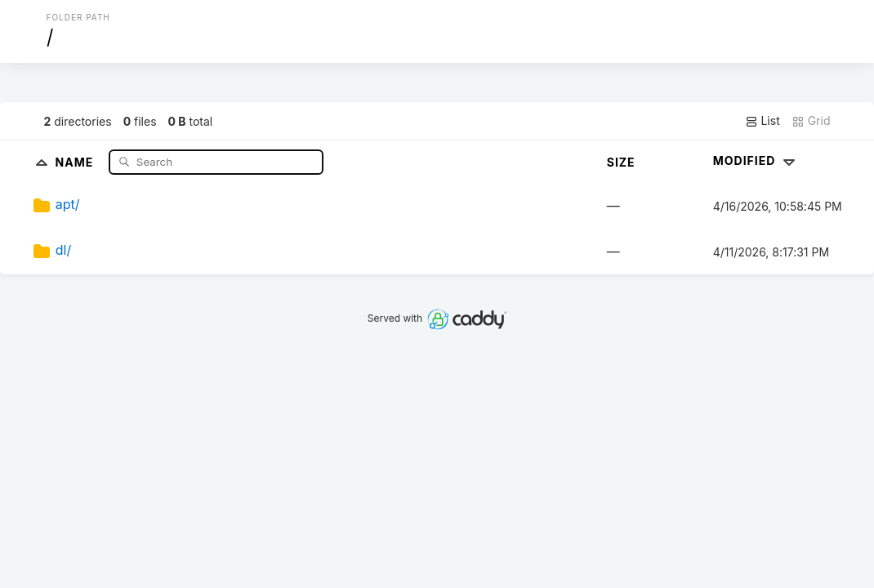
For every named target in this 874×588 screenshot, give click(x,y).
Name (76, 161)
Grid (811, 121)
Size (621, 162)
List (763, 121)
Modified (756, 160)
